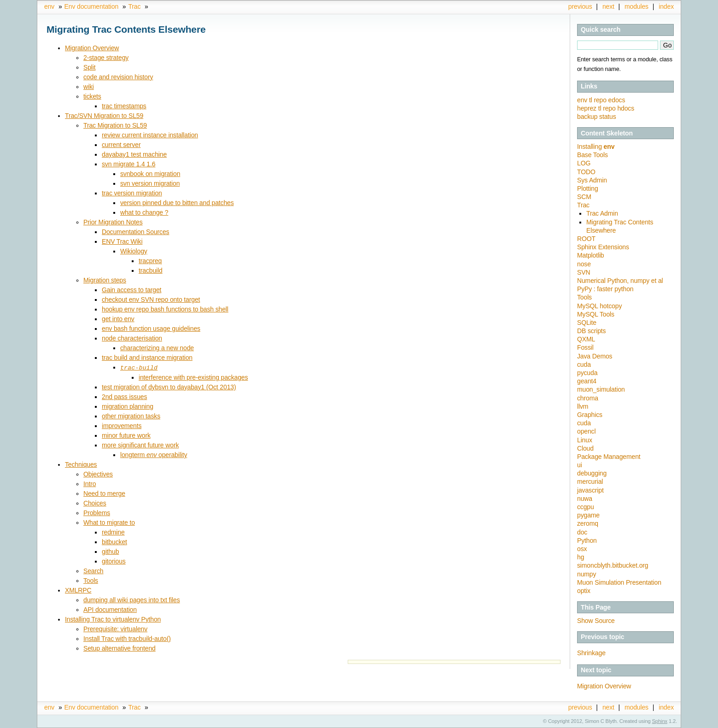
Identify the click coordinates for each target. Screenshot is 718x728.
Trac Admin (602, 213)
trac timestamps (124, 106)
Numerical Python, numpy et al (620, 281)
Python (587, 540)
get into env (118, 319)
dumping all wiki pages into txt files (132, 599)
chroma (588, 398)
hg (581, 557)
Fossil (585, 347)
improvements (122, 425)
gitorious (114, 561)
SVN (584, 272)
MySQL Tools (596, 314)
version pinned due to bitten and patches (177, 203)
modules (636, 6)
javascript (590, 490)
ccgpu (586, 507)
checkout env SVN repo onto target (151, 299)
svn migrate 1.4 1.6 (128, 164)
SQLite (587, 323)
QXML (586, 339)
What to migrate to (109, 522)
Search (93, 570)
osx (582, 549)
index (666, 6)
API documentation (110, 609)
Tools (584, 297)
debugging (592, 473)
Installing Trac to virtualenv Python (113, 619)
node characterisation (132, 338)
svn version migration (150, 183)
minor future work (126, 435)
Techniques (81, 464)
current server (121, 145)
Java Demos (595, 356)
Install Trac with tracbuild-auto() (127, 638)
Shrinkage (591, 653)
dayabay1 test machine (134, 154)
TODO (586, 172)
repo (601, 100)
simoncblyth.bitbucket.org (613, 565)
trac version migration (132, 193)
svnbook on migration (150, 174)
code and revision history (118, 77)
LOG (584, 163)
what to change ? (144, 212)
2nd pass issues (124, 396)
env (49, 6)
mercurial (590, 481)
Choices (95, 503)
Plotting (588, 188)
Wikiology (134, 251)
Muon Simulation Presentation (619, 582)
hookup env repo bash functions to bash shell (165, 309)
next (608, 6)
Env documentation (91, 6)
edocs (617, 100)
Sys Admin (592, 180)
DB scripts (591, 331)
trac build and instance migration (147, 358)
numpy (587, 574)
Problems (97, 512)
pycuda (587, 373)
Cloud (585, 448)
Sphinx (660, 721)
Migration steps (105, 280)
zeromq (588, 523)
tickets (92, 96)
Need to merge (104, 493)
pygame (588, 515)
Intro (90, 483)
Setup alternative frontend (120, 648)
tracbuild (151, 270)
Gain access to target (131, 290)
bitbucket (114, 541)
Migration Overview (604, 686)
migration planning (128, 406)
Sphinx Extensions (603, 247)
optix (584, 591)
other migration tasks (131, 416)
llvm (583, 406)
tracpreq (150, 261)
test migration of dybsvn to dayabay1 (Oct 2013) (169, 387)
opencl (586, 431)
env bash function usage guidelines (151, 329)
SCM (584, 197)
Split (90, 67)
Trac (134, 6)
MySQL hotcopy (599, 306)
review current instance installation (150, 135)
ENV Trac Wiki (122, 241)
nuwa (585, 499)
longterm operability (154, 454)
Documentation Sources (135, 232)
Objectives (98, 474)
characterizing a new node (157, 348)
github (110, 551)
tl (591, 100)
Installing (596, 147)
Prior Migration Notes (113, 222)
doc (582, 532)
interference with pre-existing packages (193, 377)
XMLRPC (78, 590)
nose (584, 264)
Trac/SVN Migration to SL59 (104, 116)
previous (580, 6)
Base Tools (592, 155)
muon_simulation (601, 389)
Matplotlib (591, 255)
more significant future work (140, 445)
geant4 (587, 381)
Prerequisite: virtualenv (115, 628)
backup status (597, 117)
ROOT (586, 239)
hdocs (626, 108)
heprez (588, 108)
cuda (584, 364)
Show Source (596, 621)
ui (580, 465)
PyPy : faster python (605, 289)
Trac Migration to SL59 (115, 125)
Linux (585, 440)
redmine (113, 532)
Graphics (590, 415)
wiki (89, 87)
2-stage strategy (106, 58)
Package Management (609, 457)
